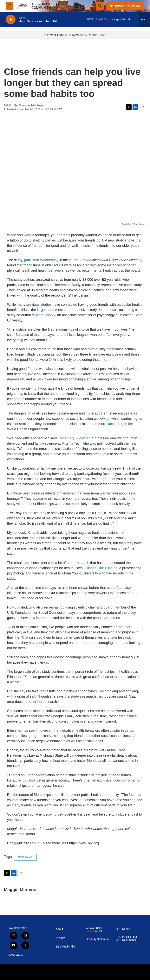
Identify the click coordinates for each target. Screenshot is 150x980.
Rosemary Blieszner (74, 438)
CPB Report (123, 929)
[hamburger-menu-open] (10, 6)
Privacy (60, 938)
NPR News (25, 857)
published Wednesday (41, 260)
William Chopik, (44, 315)
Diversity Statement (98, 939)
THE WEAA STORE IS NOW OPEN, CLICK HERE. (75, 35)
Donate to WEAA (127, 6)
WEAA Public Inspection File (95, 930)
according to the (121, 424)
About (59, 929)
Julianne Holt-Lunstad (101, 568)
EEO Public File (65, 947)
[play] (11, 20)
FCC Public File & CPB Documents (127, 938)
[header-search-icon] (100, 6)
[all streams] (144, 19)
